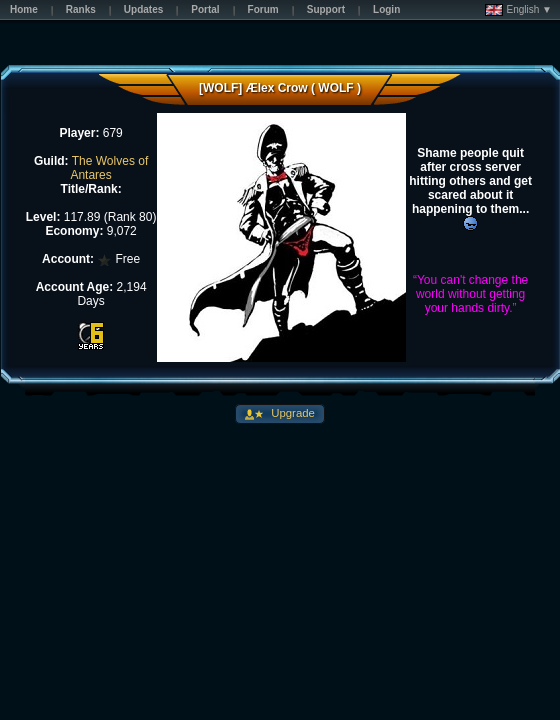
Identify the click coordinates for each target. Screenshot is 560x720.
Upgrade (291, 413)
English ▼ (518, 10)
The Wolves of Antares (109, 168)
